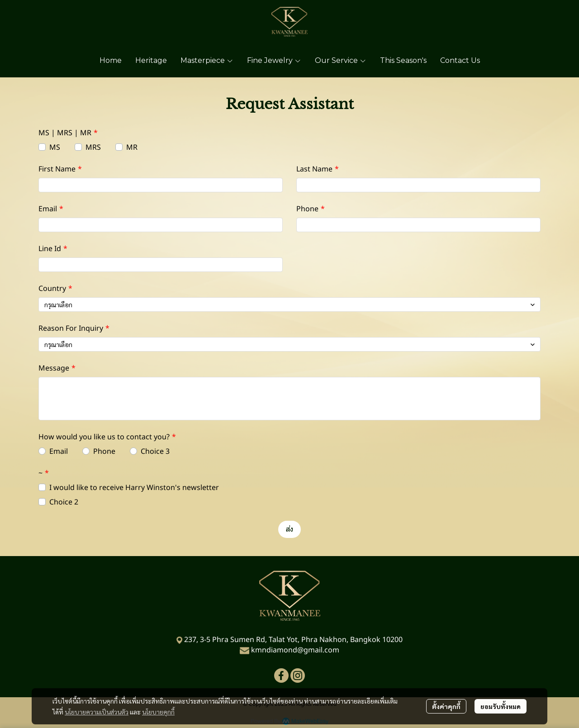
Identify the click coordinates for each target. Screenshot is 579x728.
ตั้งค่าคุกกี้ (446, 706)
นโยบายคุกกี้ (158, 712)
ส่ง (289, 529)
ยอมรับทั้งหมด (501, 706)
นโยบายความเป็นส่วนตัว (97, 712)
